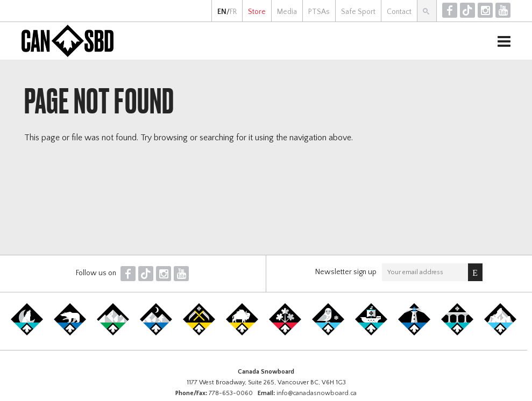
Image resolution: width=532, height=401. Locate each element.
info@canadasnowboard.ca (317, 393)
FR (233, 12)
